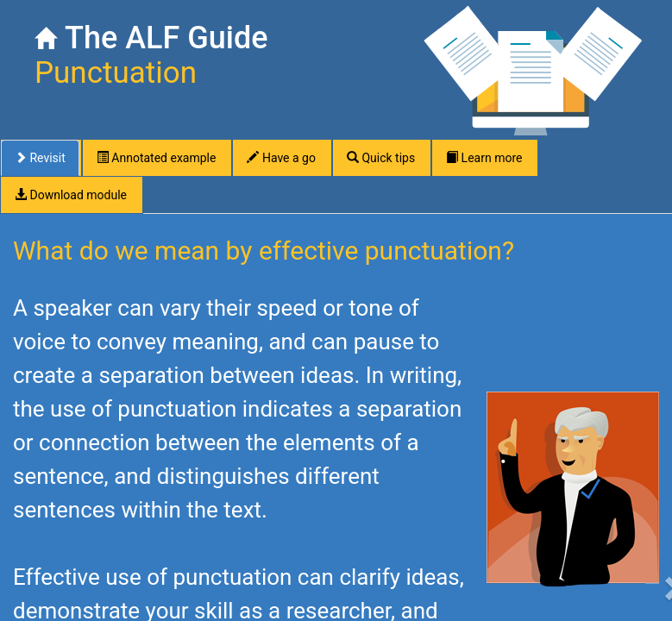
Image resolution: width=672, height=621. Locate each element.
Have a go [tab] (281, 158)
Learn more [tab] (484, 158)
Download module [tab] (71, 195)
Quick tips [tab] (381, 158)
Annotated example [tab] (157, 158)
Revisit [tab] (40, 158)
